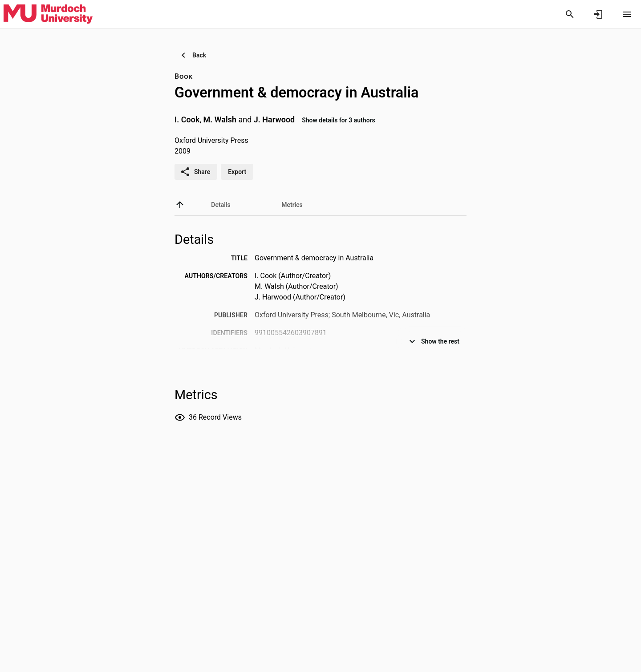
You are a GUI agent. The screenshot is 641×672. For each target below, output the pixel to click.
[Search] (570, 14)
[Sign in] (598, 14)
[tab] (221, 205)
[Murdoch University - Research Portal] (48, 14)
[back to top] (180, 205)
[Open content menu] (627, 14)
